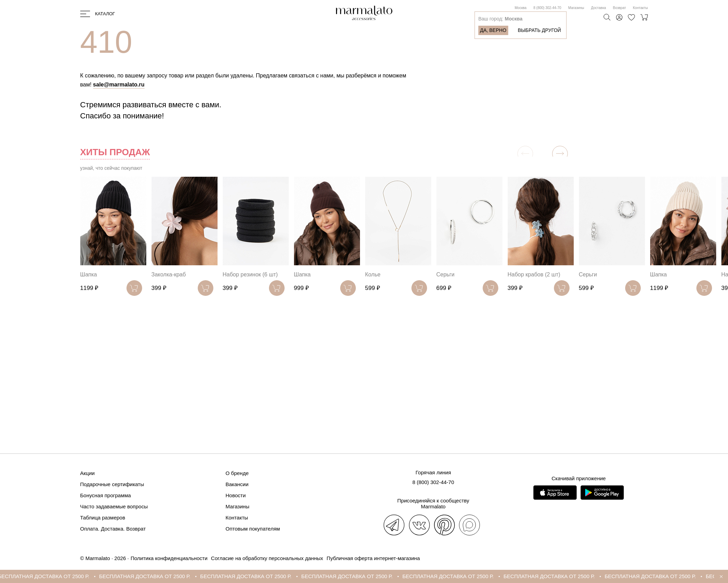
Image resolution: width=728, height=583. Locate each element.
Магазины (576, 8)
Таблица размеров (103, 518)
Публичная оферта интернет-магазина (373, 558)
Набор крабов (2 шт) (534, 274)
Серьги (445, 274)
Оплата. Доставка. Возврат (113, 529)
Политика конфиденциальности (169, 558)
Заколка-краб (169, 274)
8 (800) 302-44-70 (547, 8)
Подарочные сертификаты (112, 484)
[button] (560, 154)
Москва (521, 8)
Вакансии (237, 484)
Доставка (599, 8)
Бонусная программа (106, 495)
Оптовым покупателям (253, 529)
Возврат (620, 8)
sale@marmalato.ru (119, 85)
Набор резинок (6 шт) (250, 274)
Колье (373, 274)
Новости (236, 495)
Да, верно (493, 30)
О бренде (237, 473)
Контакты (640, 8)
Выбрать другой (539, 30)
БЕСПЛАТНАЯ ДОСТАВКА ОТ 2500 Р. (50, 576)
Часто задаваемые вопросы (114, 506)
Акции (88, 473)
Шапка (89, 274)
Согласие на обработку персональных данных (267, 558)
